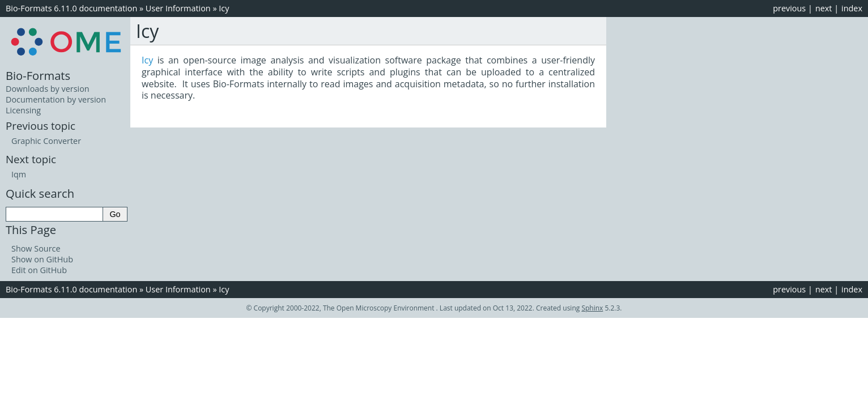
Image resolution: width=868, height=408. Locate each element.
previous (789, 8)
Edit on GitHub (39, 270)
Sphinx (592, 308)
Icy (224, 8)
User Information (178, 8)
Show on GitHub (42, 259)
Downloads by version (48, 89)
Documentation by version (56, 99)
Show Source (36, 248)
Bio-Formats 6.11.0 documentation (71, 8)
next (824, 8)
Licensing (23, 110)
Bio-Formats (38, 75)
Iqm (19, 174)
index (852, 8)
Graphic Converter (46, 141)
